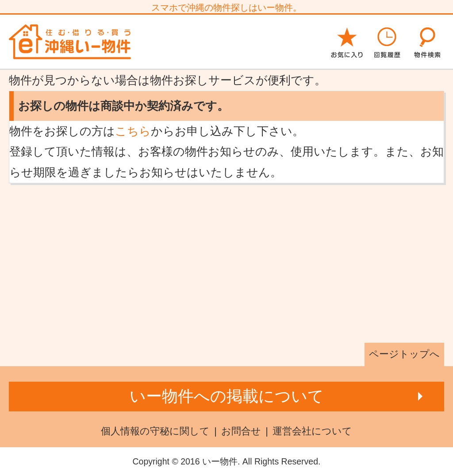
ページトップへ (404, 354)
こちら (133, 131)
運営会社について (312, 431)
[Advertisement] (226, 263)
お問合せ (241, 431)
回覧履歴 (387, 41)
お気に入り (347, 41)
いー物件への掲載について (227, 396)
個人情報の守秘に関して (155, 431)
